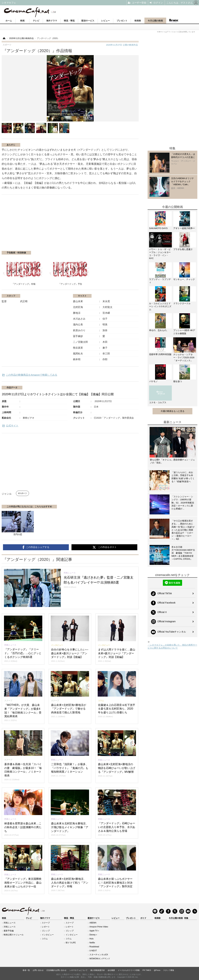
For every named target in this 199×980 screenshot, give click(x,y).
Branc (174, 21)
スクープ (46, 923)
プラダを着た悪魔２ (183, 249)
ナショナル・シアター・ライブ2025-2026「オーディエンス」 (184, 358)
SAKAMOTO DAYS (158, 228)
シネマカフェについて (78, 970)
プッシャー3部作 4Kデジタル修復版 (184, 332)
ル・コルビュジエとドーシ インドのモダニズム (160, 306)
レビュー (105, 21)
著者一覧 (26, 970)
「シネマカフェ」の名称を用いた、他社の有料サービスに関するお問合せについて (172, 646)
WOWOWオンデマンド (100, 959)
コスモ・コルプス (158, 402)
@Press (157, 970)
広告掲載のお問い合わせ (56, 970)
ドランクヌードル (182, 303)
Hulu (91, 939)
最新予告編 (9, 931)
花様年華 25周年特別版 (160, 354)
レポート (46, 927)
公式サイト (12, 426)
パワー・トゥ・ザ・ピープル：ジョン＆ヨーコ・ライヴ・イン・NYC (160, 254)
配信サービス (88, 21)
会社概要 (111, 970)
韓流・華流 (69, 21)
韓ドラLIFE (71, 943)
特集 (186, 918)
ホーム (9, 21)
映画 (22, 21)
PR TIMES (147, 970)
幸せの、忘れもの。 (159, 330)
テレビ (36, 21)
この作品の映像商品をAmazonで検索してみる (32, 375)
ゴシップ (46, 931)
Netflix (92, 943)
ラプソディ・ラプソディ (160, 281)
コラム (45, 939)
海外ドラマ (52, 21)
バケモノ (153, 381)
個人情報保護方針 (98, 970)
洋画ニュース (10, 927)
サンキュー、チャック (184, 279)
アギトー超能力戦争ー (184, 228)
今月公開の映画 (155, 21)
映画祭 (138, 21)
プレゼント (122, 21)
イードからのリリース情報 (129, 970)
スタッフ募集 (169, 970)
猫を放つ (178, 381)
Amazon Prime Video (99, 927)
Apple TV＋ (94, 931)
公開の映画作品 (122, 45)
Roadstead (94, 947)
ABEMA (93, 923)
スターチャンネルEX (99, 955)
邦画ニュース (10, 923)
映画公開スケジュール (14, 935)
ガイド (143, 918)
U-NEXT (93, 951)
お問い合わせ (38, 970)
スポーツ (23, 493)
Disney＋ (93, 935)
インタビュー (48, 935)
